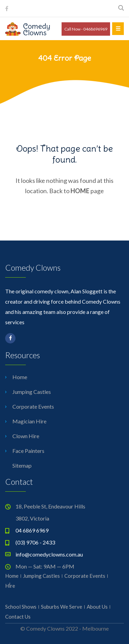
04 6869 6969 (32, 530)
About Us (97, 607)
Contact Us (18, 617)
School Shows (21, 607)
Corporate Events (33, 406)
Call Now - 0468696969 (86, 29)
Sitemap (22, 465)
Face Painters (28, 451)
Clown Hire (26, 436)
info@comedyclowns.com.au (49, 554)
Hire (10, 586)
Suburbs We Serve (62, 607)
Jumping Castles (32, 392)
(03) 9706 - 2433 (35, 542)
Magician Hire (29, 421)
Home (20, 377)
